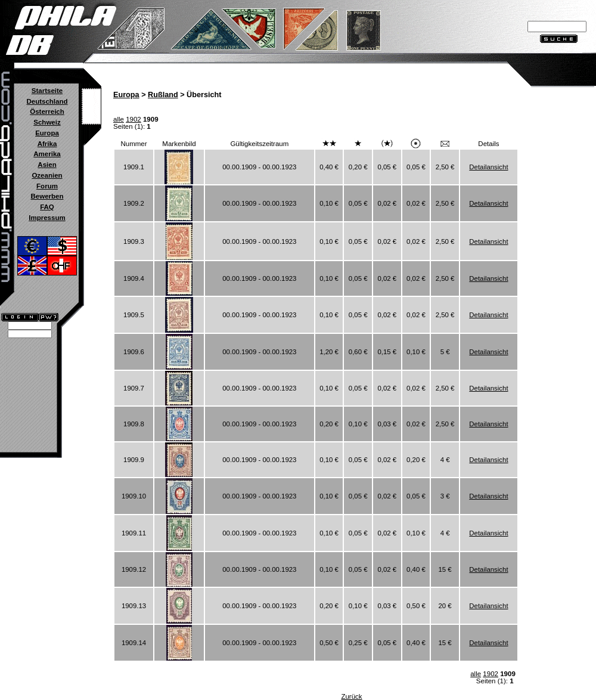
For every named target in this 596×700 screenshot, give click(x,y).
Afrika (47, 144)
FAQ (47, 207)
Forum (47, 186)
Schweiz (47, 122)
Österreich (47, 111)
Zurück (351, 696)
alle (119, 119)
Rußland (163, 95)
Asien (47, 165)
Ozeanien (47, 175)
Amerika (47, 154)
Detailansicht (488, 167)
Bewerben (47, 196)
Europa (47, 133)
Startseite (47, 91)
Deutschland (47, 101)
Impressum (47, 218)
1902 (134, 119)
